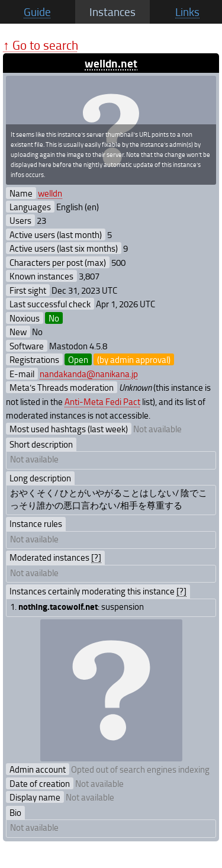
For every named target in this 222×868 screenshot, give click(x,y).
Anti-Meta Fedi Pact (102, 401)
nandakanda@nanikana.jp (89, 374)
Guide (37, 12)
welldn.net (111, 63)
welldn (50, 193)
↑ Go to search (41, 45)
